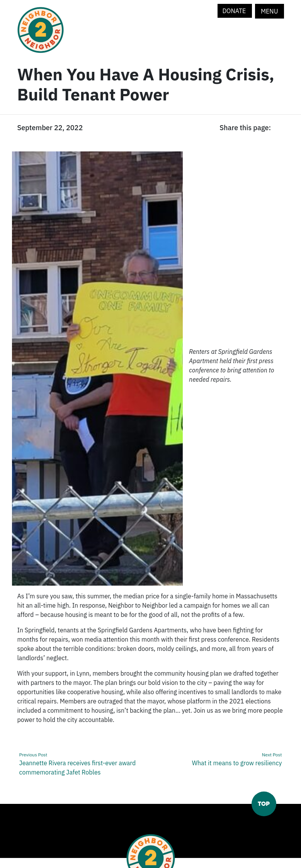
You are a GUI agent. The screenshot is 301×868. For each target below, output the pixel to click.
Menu (269, 11)
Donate (235, 11)
